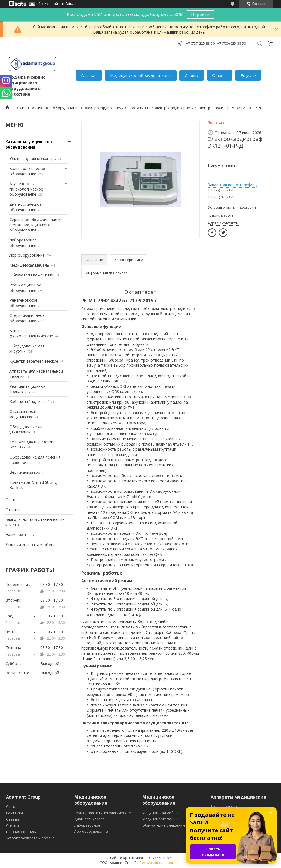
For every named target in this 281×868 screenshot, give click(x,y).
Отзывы (13, 510)
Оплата (12, 825)
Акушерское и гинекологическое (103, 813)
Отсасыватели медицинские (23, 414)
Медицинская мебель (29, 265)
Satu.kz (165, 858)
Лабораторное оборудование (23, 243)
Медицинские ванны (160, 819)
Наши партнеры (20, 535)
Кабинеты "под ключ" (29, 401)
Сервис (192, 75)
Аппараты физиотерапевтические (31, 333)
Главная (89, 75)
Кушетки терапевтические (34, 361)
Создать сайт (49, 4)
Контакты (14, 813)
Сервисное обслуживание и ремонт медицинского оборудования (35, 225)
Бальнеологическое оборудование (28, 171)
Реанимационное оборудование (25, 288)
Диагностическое (89, 819)
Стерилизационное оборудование (27, 318)
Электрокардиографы (104, 108)
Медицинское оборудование (139, 75)
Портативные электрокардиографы (161, 108)
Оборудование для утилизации (27, 429)
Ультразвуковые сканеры (33, 158)
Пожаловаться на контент (160, 863)
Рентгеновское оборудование (23, 303)
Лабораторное (87, 825)
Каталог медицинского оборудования (30, 144)
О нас (218, 75)
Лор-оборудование (27, 255)
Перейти (200, 14)
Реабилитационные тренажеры (28, 389)
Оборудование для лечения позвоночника (35, 460)
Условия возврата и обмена (32, 545)
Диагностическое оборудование (50, 108)
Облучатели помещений (32, 275)
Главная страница (22, 832)
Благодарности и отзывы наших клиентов (35, 522)
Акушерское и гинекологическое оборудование (26, 189)
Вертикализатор (25, 472)
